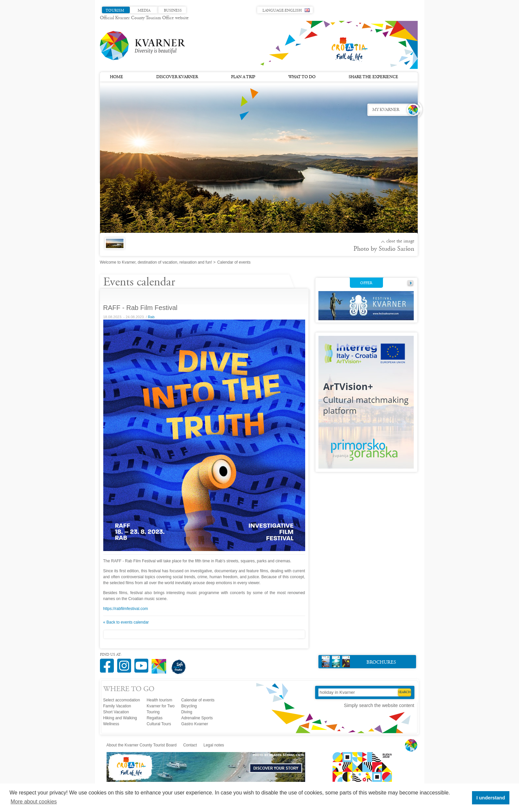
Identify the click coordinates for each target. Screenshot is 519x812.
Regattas (155, 718)
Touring (153, 712)
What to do (302, 77)
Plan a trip (243, 77)
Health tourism (159, 700)
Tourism (115, 11)
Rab (151, 317)
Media (144, 11)
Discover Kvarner (177, 77)
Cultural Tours (159, 724)
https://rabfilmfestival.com (126, 609)
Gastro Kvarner (194, 724)
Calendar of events (198, 700)
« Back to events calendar (126, 622)
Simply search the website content (379, 705)
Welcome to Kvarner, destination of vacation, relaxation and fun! (156, 262)
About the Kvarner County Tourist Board (142, 745)
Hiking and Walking (120, 718)
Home (117, 77)
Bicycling (189, 706)
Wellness (111, 724)
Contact (190, 745)
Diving (187, 712)
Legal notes (214, 745)
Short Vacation (116, 712)
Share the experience (373, 77)
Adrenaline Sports (197, 718)
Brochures (359, 661)
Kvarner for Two (161, 706)
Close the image (400, 241)
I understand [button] (491, 798)
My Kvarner (386, 110)
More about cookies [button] (34, 802)
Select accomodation (122, 700)
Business (173, 11)
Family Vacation (117, 706)
